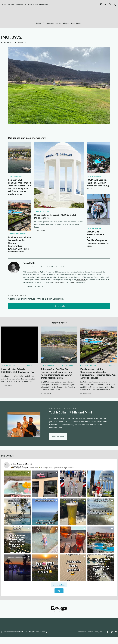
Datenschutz (33, 4)
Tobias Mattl (6, 55)
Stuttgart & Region (62, 36)
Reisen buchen (21, 4)
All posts (27, 299)
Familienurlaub (48, 36)
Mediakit (11, 4)
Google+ (63, 295)
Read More (41, 243)
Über (4, 4)
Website (39, 299)
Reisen (39, 36)
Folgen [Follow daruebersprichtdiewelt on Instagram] (59, 603)
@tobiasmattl (81, 292)
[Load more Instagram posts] (59, 597)
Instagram (73, 295)
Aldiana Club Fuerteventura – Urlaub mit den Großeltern (36, 311)
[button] (17, 496)
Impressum (44, 4)
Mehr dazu (56, 449)
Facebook (56, 295)
